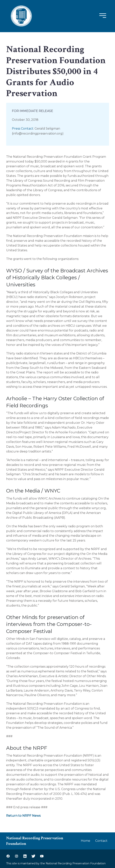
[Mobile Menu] (102, 16)
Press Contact (23, 129)
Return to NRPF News (23, 816)
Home (86, 841)
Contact (101, 841)
